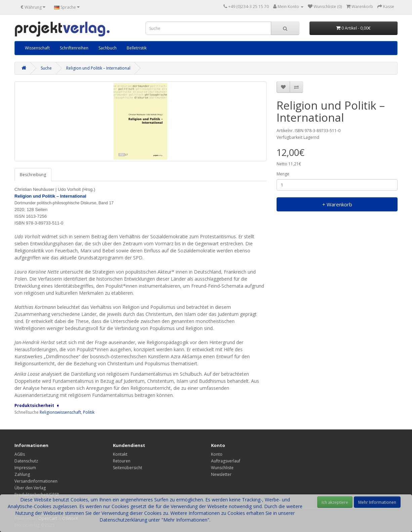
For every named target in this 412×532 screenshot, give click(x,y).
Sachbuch (108, 48)
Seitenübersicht (128, 468)
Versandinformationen (36, 481)
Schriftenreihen (74, 48)
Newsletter (221, 474)
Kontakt (120, 454)
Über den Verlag (30, 488)
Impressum (25, 468)
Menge (283, 174)
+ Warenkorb (337, 204)
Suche (46, 68)
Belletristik (137, 48)
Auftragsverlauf (226, 461)
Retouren (122, 461)
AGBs (20, 454)
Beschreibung (33, 175)
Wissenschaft (37, 48)
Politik (89, 412)
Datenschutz (26, 461)
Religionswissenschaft (60, 412)
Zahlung (22, 474)
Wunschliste (222, 468)
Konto (217, 454)
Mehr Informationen (377, 502)
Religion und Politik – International (98, 68)
